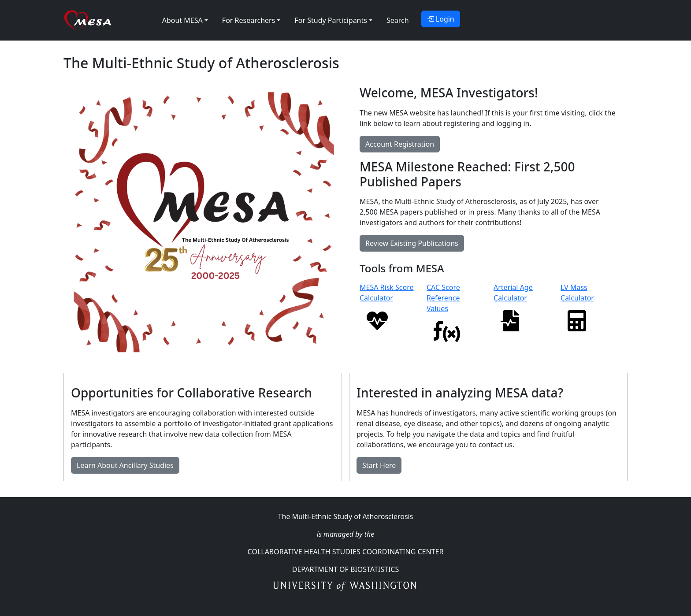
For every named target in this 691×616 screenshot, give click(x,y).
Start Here (379, 465)
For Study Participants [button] (331, 20)
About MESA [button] (182, 20)
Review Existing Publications (412, 243)
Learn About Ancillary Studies (125, 465)
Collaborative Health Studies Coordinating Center (346, 552)
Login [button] (441, 19)
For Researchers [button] (249, 20)
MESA (139, 23)
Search (398, 20)
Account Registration (400, 144)
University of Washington (346, 587)
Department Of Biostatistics (345, 569)
